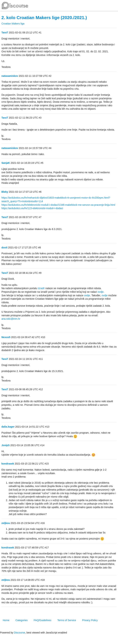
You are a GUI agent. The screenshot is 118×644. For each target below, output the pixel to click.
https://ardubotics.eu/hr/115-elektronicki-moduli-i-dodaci (32, 208)
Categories (22, 620)
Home (6, 620)
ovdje (101, 292)
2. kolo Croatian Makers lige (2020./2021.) (44, 18)
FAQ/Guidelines (43, 620)
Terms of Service (67, 620)
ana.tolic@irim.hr (11, 319)
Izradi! (41, 288)
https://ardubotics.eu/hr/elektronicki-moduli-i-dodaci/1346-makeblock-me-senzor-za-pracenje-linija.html (58, 205)
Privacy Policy (90, 620)
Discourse (20, 633)
